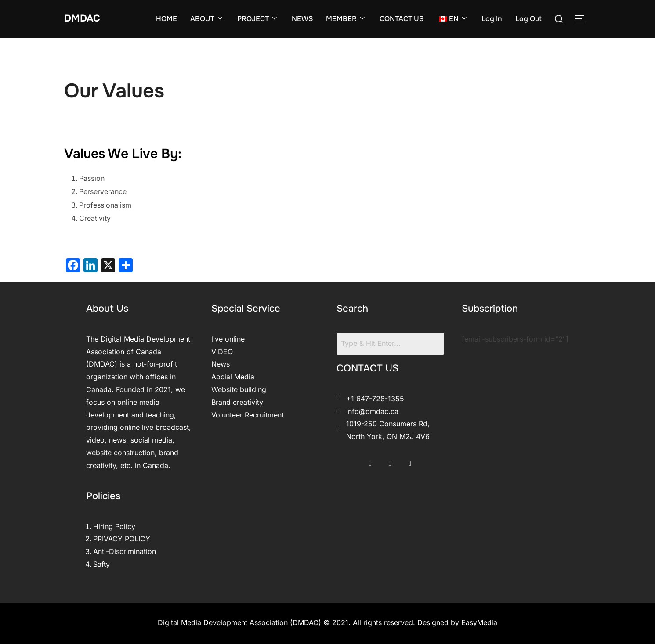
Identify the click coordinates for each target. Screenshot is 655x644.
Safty (101, 564)
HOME (166, 19)
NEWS (302, 19)
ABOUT (207, 19)
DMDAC (85, 19)
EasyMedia (479, 622)
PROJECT (258, 19)
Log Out (528, 19)
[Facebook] (370, 461)
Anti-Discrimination (125, 551)
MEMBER (346, 19)
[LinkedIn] (410, 461)
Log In (492, 19)
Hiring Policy (114, 526)
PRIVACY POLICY (122, 539)
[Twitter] (390, 461)
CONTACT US (402, 19)
